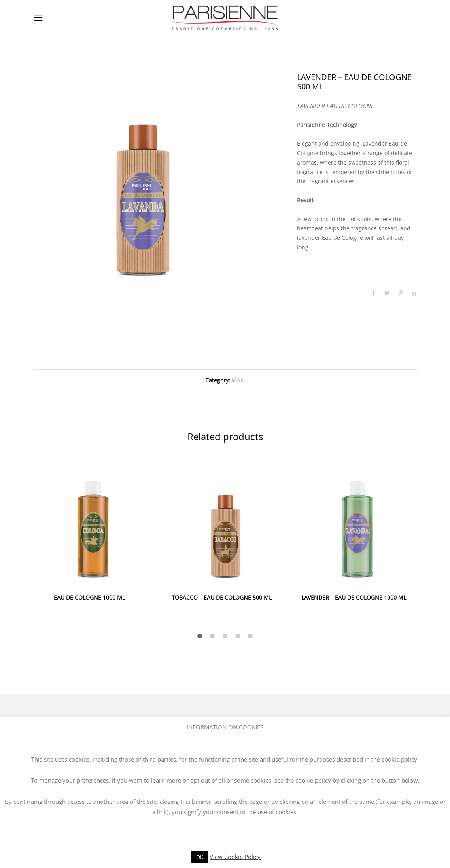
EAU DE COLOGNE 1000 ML (89, 597)
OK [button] (200, 857)
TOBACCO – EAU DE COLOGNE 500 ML (222, 597)
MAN (238, 380)
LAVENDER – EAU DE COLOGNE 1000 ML (354, 597)
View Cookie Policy (235, 857)
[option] (143, 182)
